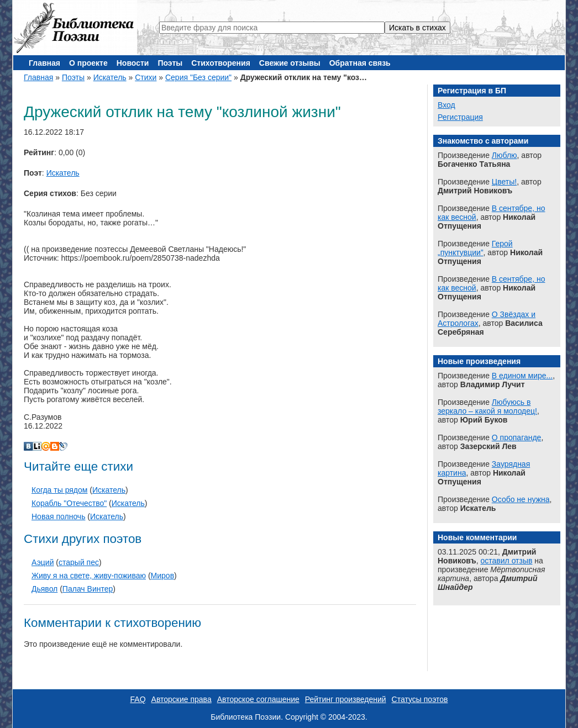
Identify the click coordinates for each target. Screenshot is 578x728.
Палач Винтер (88, 589)
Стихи (146, 77)
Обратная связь (360, 63)
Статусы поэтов (420, 699)
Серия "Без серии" (198, 77)
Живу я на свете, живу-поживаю (89, 576)
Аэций (43, 562)
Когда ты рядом (59, 490)
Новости (133, 63)
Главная (44, 63)
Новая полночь (58, 516)
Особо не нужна (521, 499)
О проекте (88, 63)
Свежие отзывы (290, 63)
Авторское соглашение (258, 699)
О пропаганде (517, 437)
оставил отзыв (507, 561)
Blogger (55, 446)
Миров (163, 576)
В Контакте (28, 446)
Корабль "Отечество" (69, 503)
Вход (446, 105)
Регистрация (460, 117)
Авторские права (182, 699)
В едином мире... (522, 376)
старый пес (79, 562)
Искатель (110, 77)
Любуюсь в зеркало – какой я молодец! (487, 407)
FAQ (138, 699)
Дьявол (44, 589)
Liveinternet (37, 446)
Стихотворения (221, 63)
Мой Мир (46, 446)
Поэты (170, 63)
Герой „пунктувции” (475, 248)
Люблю (505, 155)
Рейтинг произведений (346, 699)
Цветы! (504, 182)
